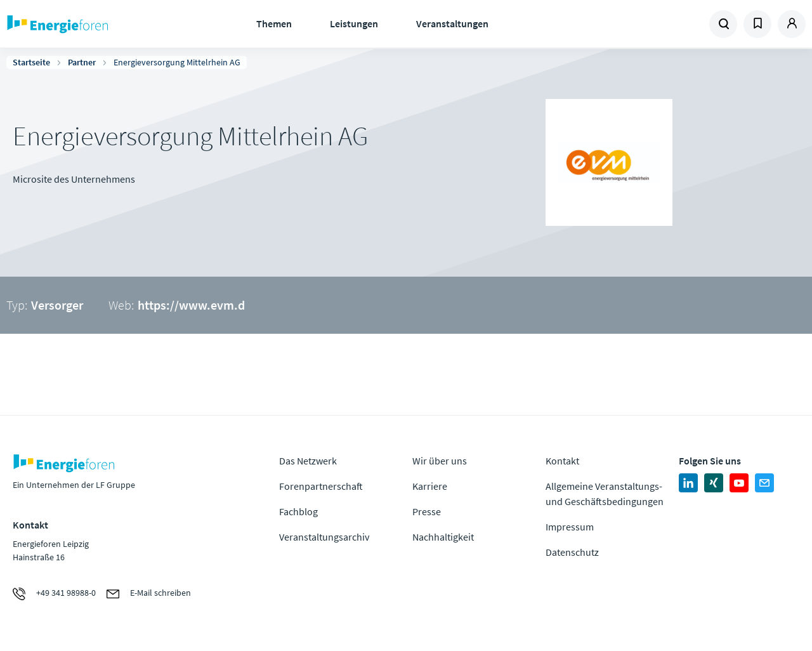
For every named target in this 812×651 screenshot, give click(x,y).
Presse (427, 511)
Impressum (570, 527)
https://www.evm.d (191, 305)
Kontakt (562, 461)
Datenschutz (572, 552)
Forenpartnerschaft (321, 486)
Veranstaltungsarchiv (324, 537)
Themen (274, 23)
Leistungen (354, 23)
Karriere (430, 486)
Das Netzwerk (308, 461)
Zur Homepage (95, 24)
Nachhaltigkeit (443, 537)
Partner (82, 62)
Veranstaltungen (452, 23)
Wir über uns (440, 461)
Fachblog (298, 511)
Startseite (31, 62)
